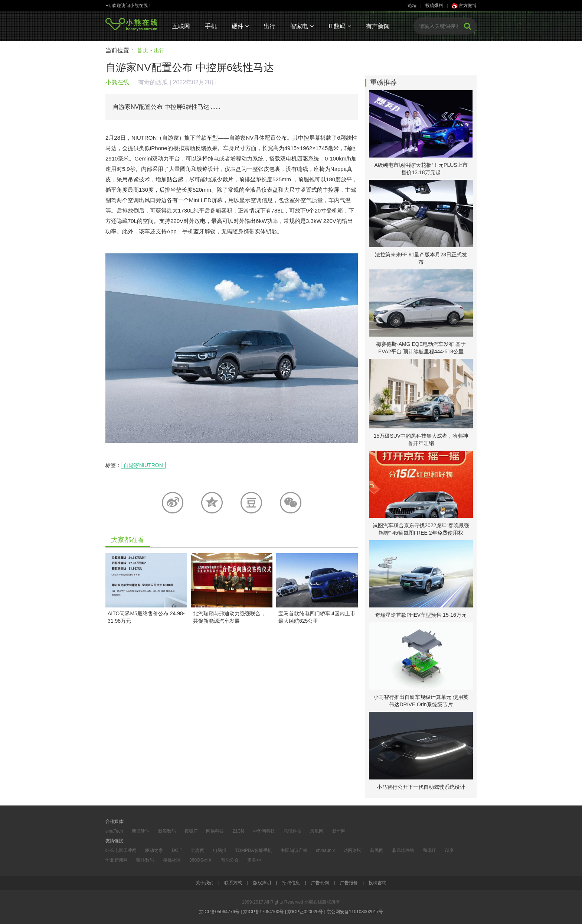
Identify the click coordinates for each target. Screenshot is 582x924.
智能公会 (230, 860)
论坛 (412, 6)
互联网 (181, 26)
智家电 (302, 26)
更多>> (254, 860)
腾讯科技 (292, 831)
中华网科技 (264, 831)
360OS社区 (201, 860)
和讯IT (429, 850)
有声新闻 (378, 26)
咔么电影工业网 (121, 850)
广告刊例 (320, 883)
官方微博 (464, 6)
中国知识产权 (294, 850)
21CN (238, 831)
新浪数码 (167, 831)
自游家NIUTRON (143, 465)
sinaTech (114, 831)
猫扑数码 (145, 860)
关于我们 (205, 883)
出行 (269, 26)
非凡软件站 (403, 850)
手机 (211, 26)
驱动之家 (154, 850)
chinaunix (325, 850)
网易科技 (215, 831)
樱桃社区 (172, 860)
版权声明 (262, 883)
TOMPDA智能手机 (253, 850)
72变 (449, 850)
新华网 (339, 831)
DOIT (177, 850)
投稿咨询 (377, 883)
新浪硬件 (141, 831)
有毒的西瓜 (153, 82)
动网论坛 (352, 850)
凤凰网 (317, 831)
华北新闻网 (117, 860)
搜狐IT (191, 831)
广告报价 (349, 883)
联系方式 (233, 883)
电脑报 (220, 850)
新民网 (377, 850)
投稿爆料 (434, 6)
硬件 (240, 26)
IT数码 (340, 26)
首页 (143, 50)
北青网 (198, 850)
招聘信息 (291, 883)
